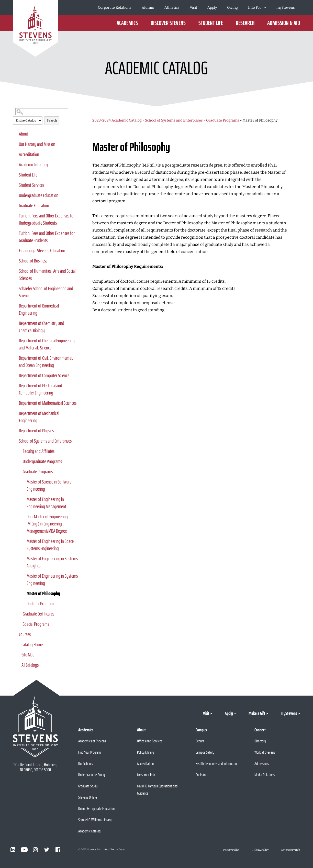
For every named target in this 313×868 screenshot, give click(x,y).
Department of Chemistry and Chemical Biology (42, 327)
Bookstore (202, 775)
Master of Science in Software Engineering (49, 485)
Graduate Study (88, 786)
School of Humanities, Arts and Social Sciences (47, 274)
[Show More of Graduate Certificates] (19, 614)
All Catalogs (30, 665)
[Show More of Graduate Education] (15, 205)
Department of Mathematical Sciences (48, 403)
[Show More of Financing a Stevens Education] (15, 250)
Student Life (211, 23)
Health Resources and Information (217, 763)
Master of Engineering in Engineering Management (46, 503)
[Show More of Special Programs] (19, 624)
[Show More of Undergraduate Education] (15, 195)
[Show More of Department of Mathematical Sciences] (15, 403)
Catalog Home (32, 644)
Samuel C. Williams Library (95, 820)
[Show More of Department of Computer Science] (15, 375)
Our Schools (86, 763)
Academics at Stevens (92, 741)
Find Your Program (90, 752)
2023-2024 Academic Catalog (117, 120)
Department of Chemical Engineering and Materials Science (47, 344)
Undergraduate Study (92, 775)
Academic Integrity (33, 164)
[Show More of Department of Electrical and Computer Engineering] (15, 386)
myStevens (286, 8)
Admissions (262, 763)
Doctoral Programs (41, 603)
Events (200, 741)
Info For (255, 8)
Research (245, 23)
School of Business (33, 261)
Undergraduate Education (39, 195)
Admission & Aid (284, 23)
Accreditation (29, 154)
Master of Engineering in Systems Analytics (52, 562)
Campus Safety (205, 752)
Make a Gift (257, 713)
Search (52, 120)
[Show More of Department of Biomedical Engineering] (15, 306)
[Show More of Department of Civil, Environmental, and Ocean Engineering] (15, 358)
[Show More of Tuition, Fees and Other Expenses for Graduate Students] (15, 233)
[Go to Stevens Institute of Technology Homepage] (35, 727)
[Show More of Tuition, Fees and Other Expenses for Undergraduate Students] (15, 216)
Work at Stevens (265, 752)
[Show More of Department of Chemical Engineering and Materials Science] (15, 340)
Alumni (148, 8)
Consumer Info (146, 775)
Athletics (172, 8)
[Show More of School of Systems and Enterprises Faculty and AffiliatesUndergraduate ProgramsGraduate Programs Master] (15, 441)
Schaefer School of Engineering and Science (46, 292)
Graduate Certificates (38, 614)
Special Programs (36, 624)
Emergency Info (291, 850)
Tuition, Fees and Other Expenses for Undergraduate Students (47, 219)
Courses (25, 634)
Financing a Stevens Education (42, 250)
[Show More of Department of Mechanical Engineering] (15, 413)
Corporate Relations (115, 8)
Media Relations (265, 775)
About (24, 134)
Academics (127, 23)
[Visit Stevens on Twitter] (47, 850)
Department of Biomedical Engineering (39, 309)
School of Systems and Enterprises (45, 441)
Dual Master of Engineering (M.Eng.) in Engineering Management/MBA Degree (47, 524)
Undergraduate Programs (42, 461)
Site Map (28, 655)
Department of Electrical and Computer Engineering (41, 389)
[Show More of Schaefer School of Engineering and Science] (15, 288)
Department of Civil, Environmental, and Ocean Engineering (46, 361)
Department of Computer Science (44, 375)
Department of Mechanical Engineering (39, 417)
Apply (212, 8)
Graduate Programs (38, 471)
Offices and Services (150, 741)
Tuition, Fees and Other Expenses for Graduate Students (47, 237)
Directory (260, 741)
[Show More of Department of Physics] (15, 431)
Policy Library (146, 752)
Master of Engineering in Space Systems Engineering (50, 545)
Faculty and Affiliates (39, 451)
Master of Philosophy (43, 593)
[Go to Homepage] (35, 28)
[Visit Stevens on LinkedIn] (13, 850)
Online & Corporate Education (96, 809)
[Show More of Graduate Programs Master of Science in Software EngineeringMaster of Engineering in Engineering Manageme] (19, 471)
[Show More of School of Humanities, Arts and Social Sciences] (15, 271)
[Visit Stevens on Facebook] (58, 850)
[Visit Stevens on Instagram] (36, 850)
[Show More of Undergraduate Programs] (19, 461)
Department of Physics (36, 431)
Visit (193, 8)
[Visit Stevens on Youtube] (24, 850)
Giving (232, 8)
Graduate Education (34, 205)
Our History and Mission (37, 144)
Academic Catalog (89, 831)
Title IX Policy (260, 850)
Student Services (32, 185)
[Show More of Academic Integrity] (15, 164)
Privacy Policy (231, 850)
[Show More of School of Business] (15, 261)
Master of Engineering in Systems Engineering (52, 579)
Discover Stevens (168, 23)
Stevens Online (88, 797)
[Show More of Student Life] (15, 175)
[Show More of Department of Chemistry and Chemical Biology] (15, 323)
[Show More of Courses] (15, 634)
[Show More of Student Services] (15, 185)
